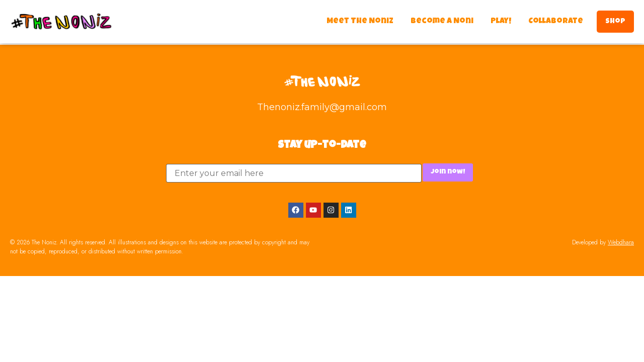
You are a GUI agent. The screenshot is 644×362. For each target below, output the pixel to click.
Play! (501, 22)
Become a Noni (442, 22)
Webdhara (621, 242)
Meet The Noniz (360, 22)
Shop (615, 22)
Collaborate (556, 22)
